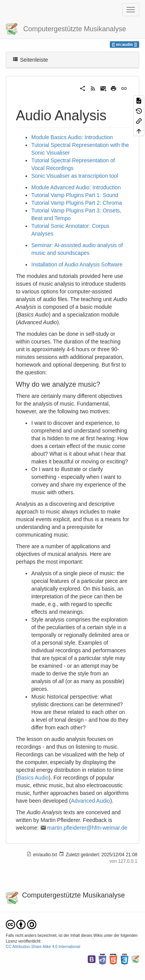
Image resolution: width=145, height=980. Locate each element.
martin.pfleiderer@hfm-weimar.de (87, 828)
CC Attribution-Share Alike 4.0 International (43, 947)
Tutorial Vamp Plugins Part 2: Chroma (77, 203)
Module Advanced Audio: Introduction (76, 187)
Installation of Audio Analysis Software (77, 264)
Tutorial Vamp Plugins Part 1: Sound (75, 195)
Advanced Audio (90, 801)
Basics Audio (33, 778)
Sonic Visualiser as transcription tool (75, 176)
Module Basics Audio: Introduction (72, 137)
